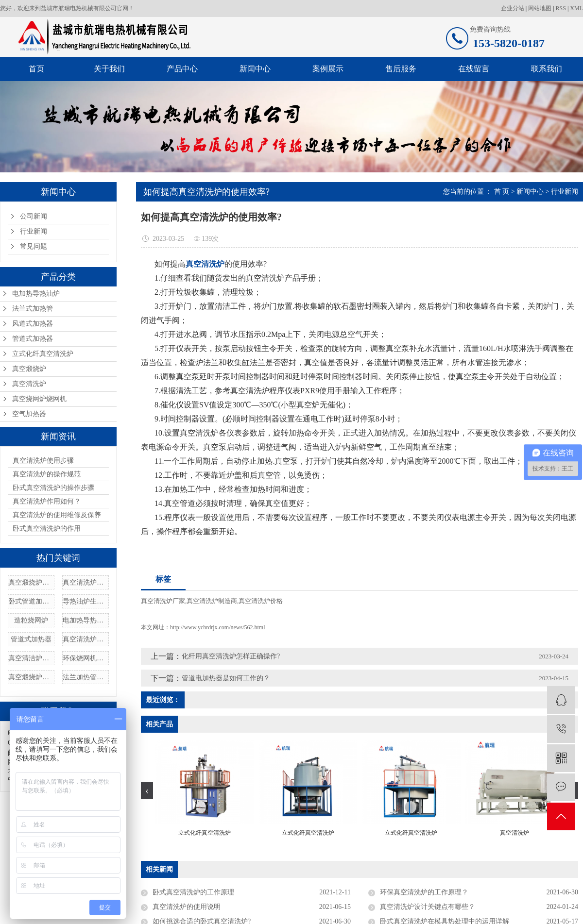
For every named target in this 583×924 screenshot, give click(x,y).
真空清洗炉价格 (86, 639)
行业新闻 (34, 231)
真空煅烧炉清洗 (31, 582)
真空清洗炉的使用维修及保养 (57, 515)
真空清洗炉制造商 (212, 601)
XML (576, 8)
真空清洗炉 (29, 384)
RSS (561, 8)
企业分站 (513, 8)
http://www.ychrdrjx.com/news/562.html (218, 627)
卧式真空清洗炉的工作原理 (193, 892)
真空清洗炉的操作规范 (47, 474)
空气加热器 (29, 414)
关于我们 (109, 69)
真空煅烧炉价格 (31, 677)
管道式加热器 (33, 339)
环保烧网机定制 (86, 658)
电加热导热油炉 (36, 294)
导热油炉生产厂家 (86, 601)
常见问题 (34, 246)
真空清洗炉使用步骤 (43, 461)
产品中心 (182, 69)
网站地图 (540, 8)
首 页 (502, 192)
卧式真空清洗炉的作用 (47, 529)
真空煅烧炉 (29, 369)
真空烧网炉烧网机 (39, 399)
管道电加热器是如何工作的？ (226, 678)
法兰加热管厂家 (86, 677)
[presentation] (147, 791)
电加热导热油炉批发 (86, 620)
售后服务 (401, 69)
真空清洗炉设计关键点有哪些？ (428, 907)
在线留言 (474, 69)
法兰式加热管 (33, 309)
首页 (36, 69)
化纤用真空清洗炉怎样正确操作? (231, 656)
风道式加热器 (33, 324)
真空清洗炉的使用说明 (187, 907)
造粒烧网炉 (31, 620)
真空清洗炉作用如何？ (47, 501)
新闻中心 (255, 69)
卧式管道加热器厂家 (31, 601)
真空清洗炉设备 (86, 582)
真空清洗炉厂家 (163, 601)
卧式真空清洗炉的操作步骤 (53, 488)
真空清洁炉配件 (31, 658)
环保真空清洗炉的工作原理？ (424, 892)
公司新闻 (34, 216)
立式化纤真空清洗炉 (43, 354)
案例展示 (328, 69)
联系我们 (547, 69)
